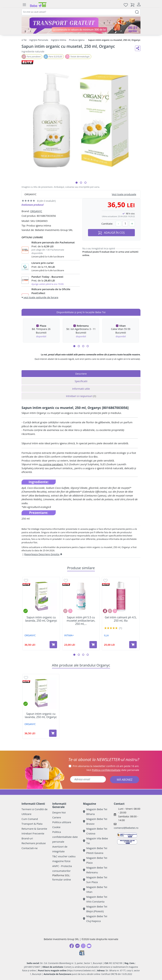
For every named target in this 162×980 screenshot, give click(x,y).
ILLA (106, 635)
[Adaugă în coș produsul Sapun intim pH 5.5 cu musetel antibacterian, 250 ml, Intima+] (93, 645)
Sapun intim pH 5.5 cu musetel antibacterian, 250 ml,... (81, 621)
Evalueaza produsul (33, 205)
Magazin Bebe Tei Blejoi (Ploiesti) (95, 909)
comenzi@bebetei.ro (126, 828)
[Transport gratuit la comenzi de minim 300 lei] (81, 25)
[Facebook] (72, 946)
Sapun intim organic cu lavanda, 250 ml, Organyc (41, 619)
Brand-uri (27, 838)
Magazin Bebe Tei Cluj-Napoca (95, 919)
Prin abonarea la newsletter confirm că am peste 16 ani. (106, 766)
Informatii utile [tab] (81, 389)
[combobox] (81, 12)
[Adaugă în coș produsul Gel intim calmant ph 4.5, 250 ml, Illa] (133, 645)
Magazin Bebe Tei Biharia (95, 812)
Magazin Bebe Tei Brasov (95, 821)
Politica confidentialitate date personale (65, 837)
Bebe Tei (22, 40)
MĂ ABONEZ (125, 780)
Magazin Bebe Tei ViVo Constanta (95, 899)
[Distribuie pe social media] (138, 48)
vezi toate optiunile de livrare (40, 297)
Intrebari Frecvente (33, 833)
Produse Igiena (77, 40)
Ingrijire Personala (39, 40)
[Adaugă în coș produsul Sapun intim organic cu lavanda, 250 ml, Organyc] (53, 645)
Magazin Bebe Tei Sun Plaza (95, 880)
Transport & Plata (32, 824)
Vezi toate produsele (124, 194)
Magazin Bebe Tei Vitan (95, 889)
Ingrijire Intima (59, 40)
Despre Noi (59, 812)
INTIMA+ (69, 635)
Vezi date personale (113, 770)
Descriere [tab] (81, 374)
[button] (77, 183)
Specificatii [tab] (81, 381)
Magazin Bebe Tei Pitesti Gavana (95, 851)
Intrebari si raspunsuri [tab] (81, 396)
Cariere (57, 817)
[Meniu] (24, 5)
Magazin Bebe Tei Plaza (95, 860)
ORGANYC (36, 211)
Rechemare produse (34, 843)
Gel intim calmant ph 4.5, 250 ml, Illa (121, 619)
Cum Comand (30, 819)
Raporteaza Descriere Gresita (43, 554)
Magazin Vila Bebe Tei (96, 841)
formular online (62, 879)
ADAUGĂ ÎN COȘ (111, 233)
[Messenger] (77, 946)
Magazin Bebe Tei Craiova (95, 831)
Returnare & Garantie (34, 829)
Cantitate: (107, 224)
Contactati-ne (30, 848)
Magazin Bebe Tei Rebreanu (95, 870)
